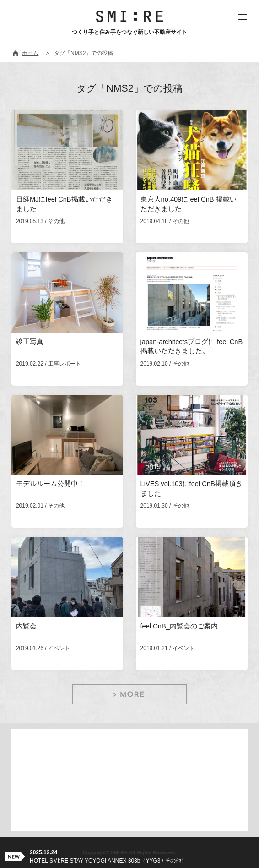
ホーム (30, 53)
